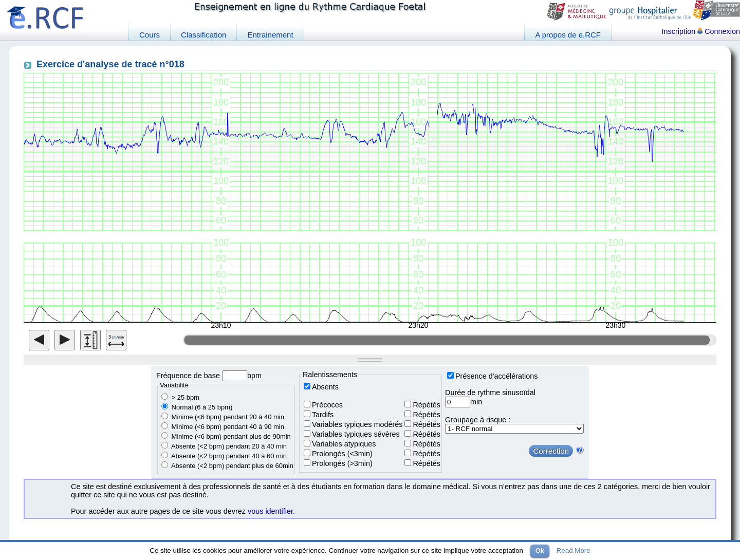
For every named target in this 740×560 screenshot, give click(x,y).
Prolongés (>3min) (342, 463)
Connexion (719, 31)
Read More (573, 550)
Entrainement (270, 35)
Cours (150, 35)
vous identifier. (271, 511)
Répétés (427, 405)
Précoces (327, 405)
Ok (540, 550)
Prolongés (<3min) (342, 454)
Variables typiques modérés (357, 424)
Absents (325, 387)
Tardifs (323, 415)
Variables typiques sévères (356, 434)
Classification (203, 35)
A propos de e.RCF (568, 35)
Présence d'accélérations (496, 376)
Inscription (679, 31)
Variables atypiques (344, 444)
